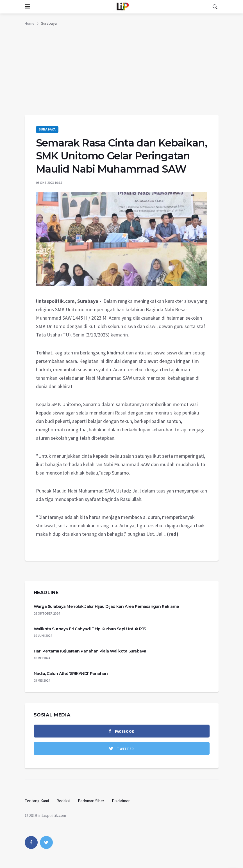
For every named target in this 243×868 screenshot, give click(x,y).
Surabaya (47, 130)
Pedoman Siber (91, 801)
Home (30, 23)
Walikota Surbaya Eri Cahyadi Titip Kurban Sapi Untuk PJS (90, 629)
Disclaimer (121, 801)
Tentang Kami (37, 801)
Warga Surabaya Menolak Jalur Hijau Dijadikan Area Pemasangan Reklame (106, 606)
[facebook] (122, 731)
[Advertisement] (122, 73)
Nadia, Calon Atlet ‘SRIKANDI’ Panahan (71, 674)
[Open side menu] (27, 7)
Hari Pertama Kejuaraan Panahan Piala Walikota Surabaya (90, 651)
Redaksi (63, 801)
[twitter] (122, 748)
